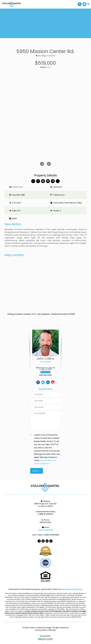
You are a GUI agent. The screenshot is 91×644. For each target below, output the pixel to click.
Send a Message (45, 530)
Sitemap (52, 630)
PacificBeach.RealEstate (72, 589)
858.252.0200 (45, 375)
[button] (25, 164)
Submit (36, 471)
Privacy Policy (41, 630)
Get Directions (45, 372)
